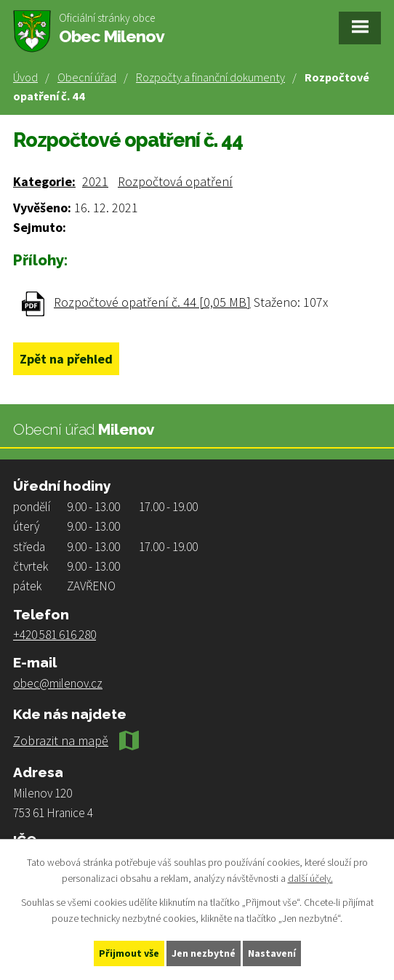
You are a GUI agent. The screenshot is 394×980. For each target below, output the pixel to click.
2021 (95, 181)
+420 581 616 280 (55, 635)
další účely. (310, 879)
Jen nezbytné (204, 953)
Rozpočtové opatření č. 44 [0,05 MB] (152, 302)
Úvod (25, 77)
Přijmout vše (129, 953)
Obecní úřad (87, 77)
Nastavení (272, 953)
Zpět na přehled (66, 359)
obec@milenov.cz (58, 683)
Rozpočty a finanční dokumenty (210, 77)
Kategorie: (44, 181)
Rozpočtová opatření (175, 181)
